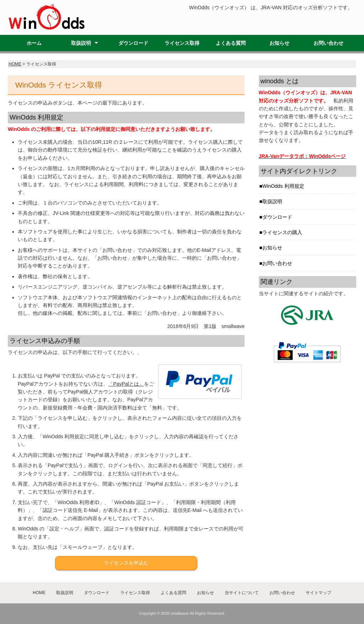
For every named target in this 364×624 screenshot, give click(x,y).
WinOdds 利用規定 (283, 186)
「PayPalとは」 (126, 384)
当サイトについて (242, 593)
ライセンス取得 (182, 43)
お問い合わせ (328, 43)
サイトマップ (318, 593)
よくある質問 (231, 43)
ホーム (34, 43)
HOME (15, 64)
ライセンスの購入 (282, 232)
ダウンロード (133, 43)
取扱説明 (81, 43)
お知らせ (279, 43)
